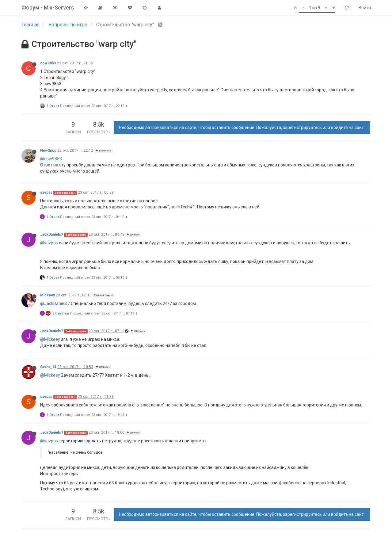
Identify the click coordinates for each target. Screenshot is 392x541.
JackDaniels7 (52, 234)
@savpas (133, 235)
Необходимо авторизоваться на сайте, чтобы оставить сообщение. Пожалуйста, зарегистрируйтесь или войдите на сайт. (242, 128)
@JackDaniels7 (104, 295)
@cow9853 (103, 151)
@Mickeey (138, 331)
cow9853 (48, 63)
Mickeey (48, 295)
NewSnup (48, 150)
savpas (46, 192)
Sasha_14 (48, 367)
